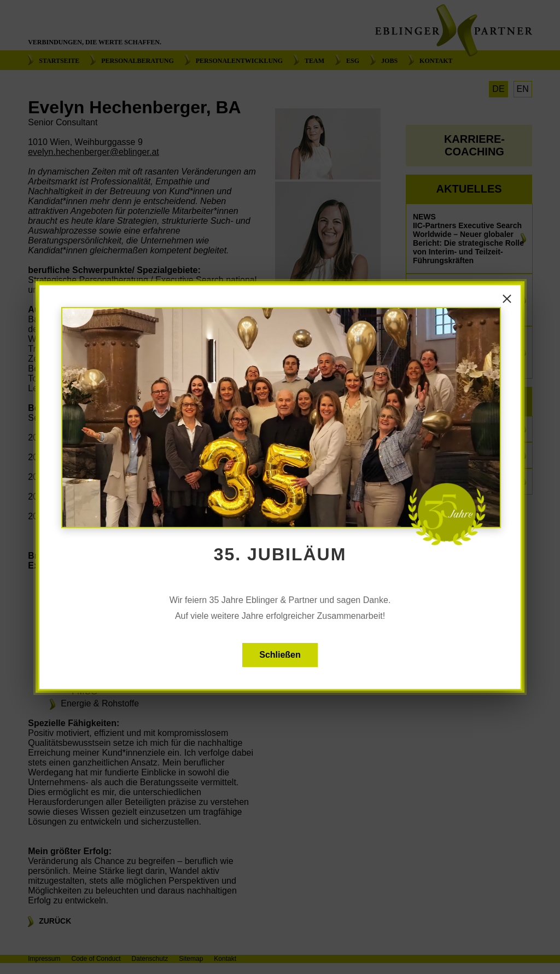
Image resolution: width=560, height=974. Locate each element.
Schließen (280, 655)
